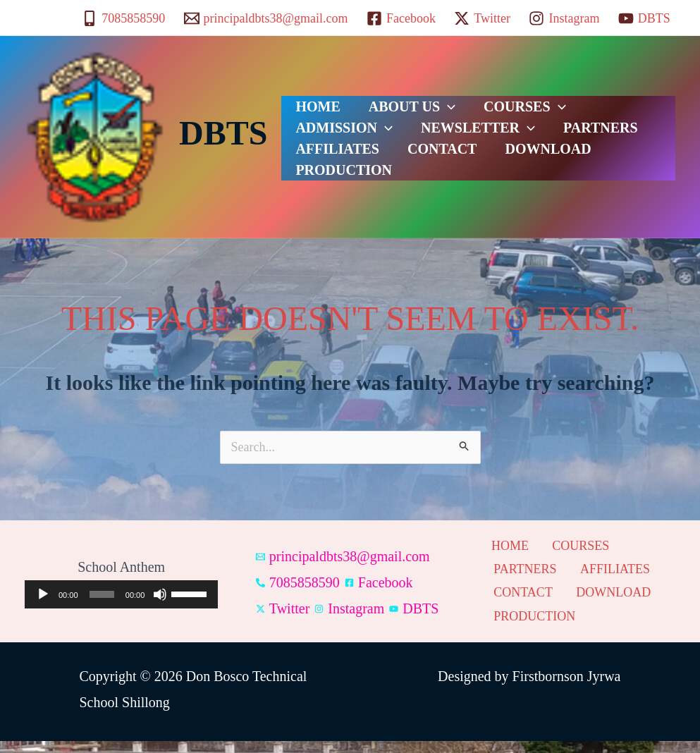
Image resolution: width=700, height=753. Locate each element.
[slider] (102, 601)
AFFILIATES (547, 137)
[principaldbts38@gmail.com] (265, 18)
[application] (121, 601)
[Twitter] (482, 18)
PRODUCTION (521, 172)
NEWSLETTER (345, 137)
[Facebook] (401, 18)
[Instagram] (564, 18)
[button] (426, 102)
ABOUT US (391, 102)
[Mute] (160, 601)
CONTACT (323, 172)
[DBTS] (644, 18)
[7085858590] (123, 18)
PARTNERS (454, 137)
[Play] (43, 601)
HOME (311, 102)
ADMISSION (594, 102)
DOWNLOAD (415, 172)
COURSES (489, 102)
